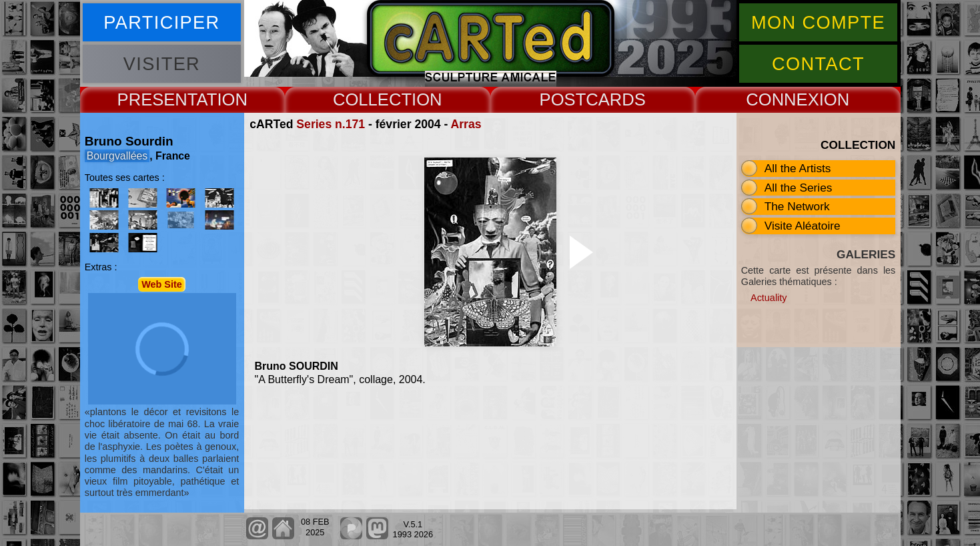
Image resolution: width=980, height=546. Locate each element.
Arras (466, 124)
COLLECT (372, 99)
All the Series (799, 188)
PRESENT (157, 99)
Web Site (162, 284)
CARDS (616, 99)
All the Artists (798, 168)
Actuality (769, 298)
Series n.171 (331, 124)
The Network (797, 206)
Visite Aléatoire (803, 226)
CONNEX (783, 99)
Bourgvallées (117, 156)
